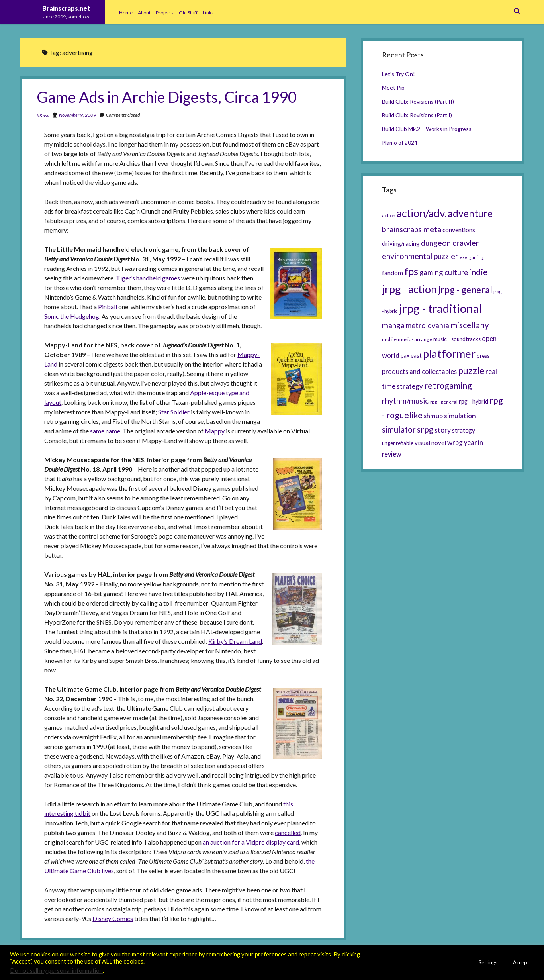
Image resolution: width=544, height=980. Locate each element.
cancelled (288, 832)
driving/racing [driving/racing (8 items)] (401, 243)
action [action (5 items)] (389, 215)
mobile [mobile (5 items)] (389, 339)
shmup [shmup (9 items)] (433, 416)
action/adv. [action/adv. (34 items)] (422, 213)
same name (105, 431)
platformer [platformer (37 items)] (449, 354)
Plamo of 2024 (400, 142)
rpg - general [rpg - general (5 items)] (444, 402)
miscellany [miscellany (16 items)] (470, 325)
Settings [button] (488, 962)
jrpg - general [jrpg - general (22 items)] (465, 290)
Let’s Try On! (398, 74)
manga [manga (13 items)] (393, 325)
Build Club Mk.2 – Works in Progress (427, 129)
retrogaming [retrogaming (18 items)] (448, 386)
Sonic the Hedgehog (72, 316)
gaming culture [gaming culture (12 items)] (444, 272)
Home (126, 13)
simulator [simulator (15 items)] (399, 429)
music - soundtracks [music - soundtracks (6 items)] (457, 339)
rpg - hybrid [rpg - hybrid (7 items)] (474, 401)
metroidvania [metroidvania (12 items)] (428, 325)
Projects (165, 13)
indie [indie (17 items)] (478, 272)
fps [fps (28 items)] (411, 271)
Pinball (108, 307)
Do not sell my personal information (56, 971)
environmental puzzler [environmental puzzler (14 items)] (420, 256)
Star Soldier (174, 412)
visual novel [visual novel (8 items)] (430, 443)
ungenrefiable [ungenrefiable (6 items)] (398, 443)
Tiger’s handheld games (148, 278)
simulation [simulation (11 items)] (460, 416)
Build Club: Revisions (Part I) (417, 115)
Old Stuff (188, 13)
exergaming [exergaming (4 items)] (472, 257)
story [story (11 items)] (443, 430)
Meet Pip (393, 87)
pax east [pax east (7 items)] (411, 356)
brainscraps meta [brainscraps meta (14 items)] (412, 229)
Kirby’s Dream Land (235, 641)
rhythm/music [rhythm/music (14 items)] (405, 400)
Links (208, 13)
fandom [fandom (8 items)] (392, 273)
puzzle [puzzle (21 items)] (471, 370)
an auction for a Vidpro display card (251, 842)
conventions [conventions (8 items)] (459, 230)
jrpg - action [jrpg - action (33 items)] (409, 289)
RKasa (43, 115)
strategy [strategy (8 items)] (464, 430)
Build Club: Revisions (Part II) (418, 101)
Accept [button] (521, 962)
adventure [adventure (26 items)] (470, 213)
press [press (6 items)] (483, 356)
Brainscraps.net (66, 8)
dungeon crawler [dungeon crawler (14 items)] (450, 243)
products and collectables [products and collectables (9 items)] (419, 371)
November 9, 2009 (77, 115)
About (144, 13)
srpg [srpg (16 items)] (425, 429)
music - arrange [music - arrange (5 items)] (415, 339)
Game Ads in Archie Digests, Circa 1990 (167, 97)
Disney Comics (113, 918)
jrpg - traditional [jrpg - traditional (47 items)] (440, 308)
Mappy (215, 431)
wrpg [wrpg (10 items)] (455, 442)
